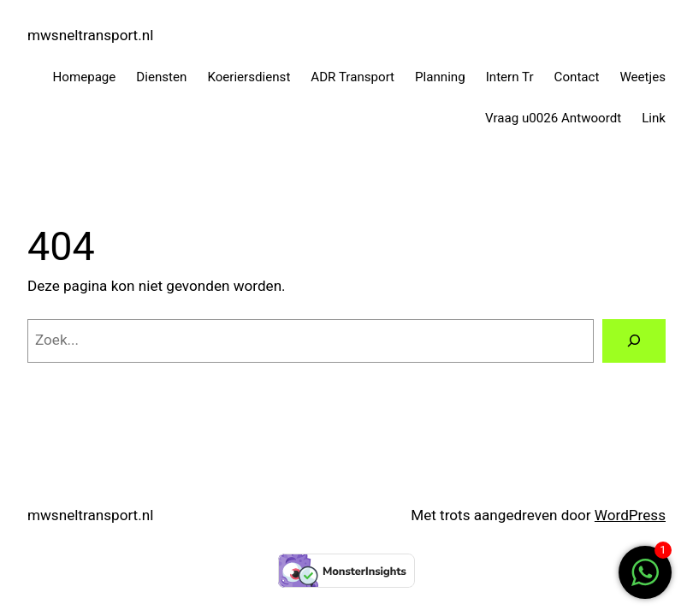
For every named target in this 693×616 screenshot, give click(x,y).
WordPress (630, 515)
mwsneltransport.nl (90, 35)
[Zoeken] (634, 341)
